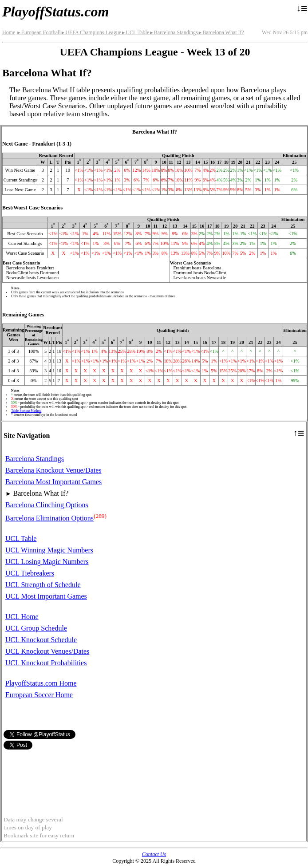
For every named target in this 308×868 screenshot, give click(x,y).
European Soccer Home (39, 695)
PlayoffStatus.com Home (41, 683)
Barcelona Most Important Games (53, 482)
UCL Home (22, 617)
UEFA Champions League (91, 32)
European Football (38, 32)
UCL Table (135, 32)
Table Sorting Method (26, 411)
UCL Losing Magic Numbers (47, 562)
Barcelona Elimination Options (49, 518)
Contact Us (154, 854)
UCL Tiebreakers (30, 573)
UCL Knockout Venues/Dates (47, 651)
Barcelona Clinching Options (47, 505)
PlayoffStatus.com (55, 12)
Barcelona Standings (173, 32)
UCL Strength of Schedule (43, 585)
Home (9, 32)
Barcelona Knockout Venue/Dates (53, 470)
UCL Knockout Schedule (41, 640)
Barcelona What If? (221, 32)
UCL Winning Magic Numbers (49, 550)
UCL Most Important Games (46, 596)
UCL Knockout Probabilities (46, 663)
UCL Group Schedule (36, 628)
